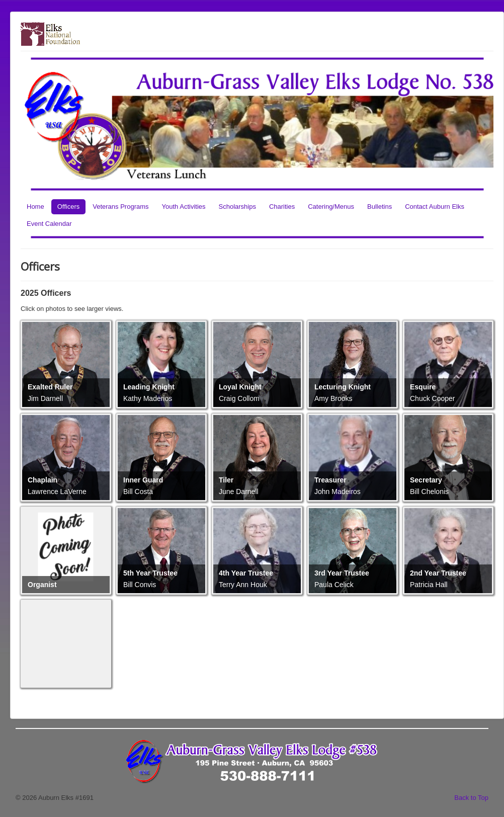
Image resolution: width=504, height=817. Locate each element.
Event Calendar (49, 224)
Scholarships (237, 207)
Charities (282, 207)
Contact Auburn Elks (435, 207)
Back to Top (471, 798)
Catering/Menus (331, 207)
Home (35, 207)
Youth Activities (184, 207)
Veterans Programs (120, 207)
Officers (69, 207)
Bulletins (380, 207)
